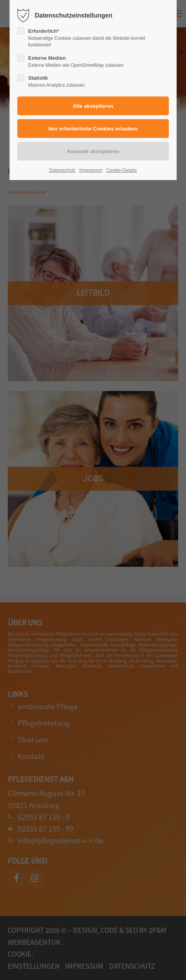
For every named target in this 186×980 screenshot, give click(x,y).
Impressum (91, 170)
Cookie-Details (121, 170)
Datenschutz (62, 170)
